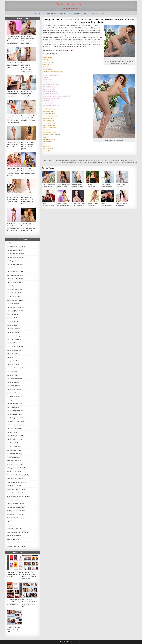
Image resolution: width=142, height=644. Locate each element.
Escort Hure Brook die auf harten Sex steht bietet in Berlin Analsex (28, 118)
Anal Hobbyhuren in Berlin (15, 286)
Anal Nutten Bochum (13, 322)
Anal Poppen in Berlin (13, 400)
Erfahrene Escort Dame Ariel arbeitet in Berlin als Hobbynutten (28, 171)
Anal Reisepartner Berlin (14, 414)
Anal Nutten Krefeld (13, 361)
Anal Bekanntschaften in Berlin (16, 257)
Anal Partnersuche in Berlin (15, 397)
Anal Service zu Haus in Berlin (16, 425)
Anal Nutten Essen (12, 343)
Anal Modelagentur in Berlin (15, 311)
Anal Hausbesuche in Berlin (15, 279)
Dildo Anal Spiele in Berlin (15, 464)
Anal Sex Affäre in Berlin (14, 429)
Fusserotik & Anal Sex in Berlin (16, 493)
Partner (9, 521)
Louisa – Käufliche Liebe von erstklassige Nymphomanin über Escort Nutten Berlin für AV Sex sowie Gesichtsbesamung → (100, 162)
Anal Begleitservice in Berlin (15, 254)
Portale (9, 525)
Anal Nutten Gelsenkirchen (15, 350)
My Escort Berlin (68, 50)
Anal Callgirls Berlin (13, 261)
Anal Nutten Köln (12, 357)
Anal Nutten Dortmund (13, 332)
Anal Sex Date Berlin (13, 432)
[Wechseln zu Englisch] (104, 13)
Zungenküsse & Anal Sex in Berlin (17, 546)
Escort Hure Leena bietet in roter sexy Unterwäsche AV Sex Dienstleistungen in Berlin (28, 199)
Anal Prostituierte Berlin (14, 407)
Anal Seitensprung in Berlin (15, 418)
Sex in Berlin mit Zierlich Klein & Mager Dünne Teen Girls (14, 574)
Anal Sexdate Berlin (13, 443)
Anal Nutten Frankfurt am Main (59, 13)
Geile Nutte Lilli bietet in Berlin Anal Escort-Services (13, 65)
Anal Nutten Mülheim (13, 371)
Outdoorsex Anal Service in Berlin (17, 518)
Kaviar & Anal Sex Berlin (14, 500)
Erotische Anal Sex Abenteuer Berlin (18, 475)
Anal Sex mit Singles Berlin (15, 436)
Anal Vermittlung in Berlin (14, 454)
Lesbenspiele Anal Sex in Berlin (16, 507)
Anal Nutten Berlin (12, 318)
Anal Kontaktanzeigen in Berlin (16, 307)
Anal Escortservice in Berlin (15, 264)
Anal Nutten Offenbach (14, 382)
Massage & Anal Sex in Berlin (16, 511)
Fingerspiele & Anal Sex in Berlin (17, 489)
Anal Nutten (39, 13)
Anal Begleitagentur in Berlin (15, 250)
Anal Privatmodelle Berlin (14, 404)
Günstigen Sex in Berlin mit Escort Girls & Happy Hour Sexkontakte (14, 602)
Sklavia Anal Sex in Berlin (14, 529)
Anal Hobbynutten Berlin (14, 293)
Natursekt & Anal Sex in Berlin (16, 514)
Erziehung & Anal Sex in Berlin (16, 479)
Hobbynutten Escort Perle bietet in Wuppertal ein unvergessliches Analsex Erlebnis (27, 67)
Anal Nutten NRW (81, 13)
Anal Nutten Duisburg (13, 336)
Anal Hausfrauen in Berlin (14, 282)
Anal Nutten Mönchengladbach (16, 368)
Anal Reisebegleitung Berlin (15, 411)
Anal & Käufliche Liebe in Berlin (16, 247)
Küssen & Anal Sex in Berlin (15, 503)
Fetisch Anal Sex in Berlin (14, 486)
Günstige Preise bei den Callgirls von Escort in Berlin (14, 629)
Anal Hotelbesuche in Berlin (15, 300)
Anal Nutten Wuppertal (14, 393)
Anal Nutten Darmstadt (14, 329)
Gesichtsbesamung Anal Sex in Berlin (18, 496)
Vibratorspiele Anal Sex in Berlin (16, 543)
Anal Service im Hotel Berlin (15, 421)
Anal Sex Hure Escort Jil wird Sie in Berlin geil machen (13, 144)
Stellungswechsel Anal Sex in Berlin (18, 532)
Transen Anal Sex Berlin (14, 539)
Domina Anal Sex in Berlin (15, 471)
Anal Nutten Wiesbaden (14, 389)
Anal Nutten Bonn (12, 325)
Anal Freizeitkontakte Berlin (15, 275)
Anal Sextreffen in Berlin (14, 446)
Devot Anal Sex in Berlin (14, 461)
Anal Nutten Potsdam (13, 386)
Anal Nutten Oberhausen (14, 379)
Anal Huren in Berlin (13, 304)
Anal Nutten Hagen (12, 354)
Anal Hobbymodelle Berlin (15, 289)
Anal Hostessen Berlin (13, 296)
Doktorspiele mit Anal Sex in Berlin (17, 468)
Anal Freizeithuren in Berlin (15, 272)
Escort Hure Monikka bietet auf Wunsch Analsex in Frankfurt (28, 94)
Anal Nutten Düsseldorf (14, 339)
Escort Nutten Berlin (71, 4)
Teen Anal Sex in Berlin (14, 536)
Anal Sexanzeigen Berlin (14, 439)
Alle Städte (10, 243)
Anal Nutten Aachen (13, 314)
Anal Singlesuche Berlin (14, 450)
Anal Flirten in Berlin (13, 268)
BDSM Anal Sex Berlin (13, 457)
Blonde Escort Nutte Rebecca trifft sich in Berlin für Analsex (13, 94)
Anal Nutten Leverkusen (14, 364)
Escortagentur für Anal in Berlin (16, 482)
